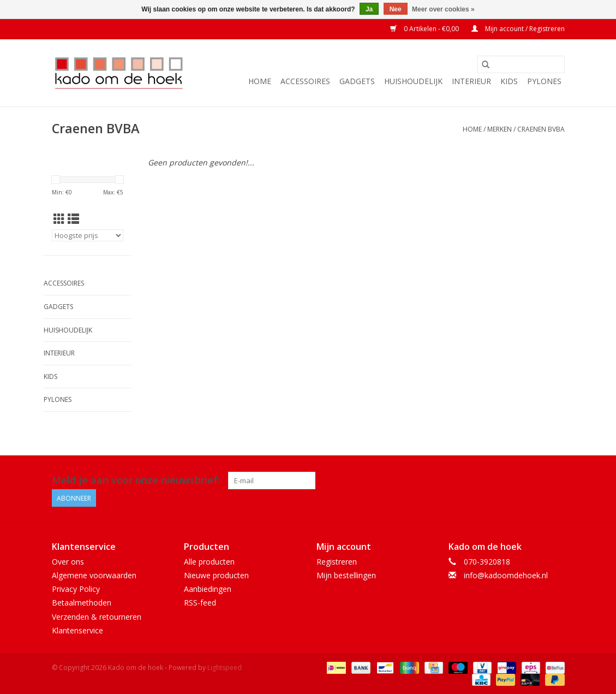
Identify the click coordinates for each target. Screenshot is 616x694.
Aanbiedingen (208, 589)
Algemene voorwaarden (94, 575)
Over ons (68, 562)
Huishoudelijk (413, 81)
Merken (500, 129)
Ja (369, 9)
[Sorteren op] (88, 235)
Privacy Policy (76, 589)
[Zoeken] (521, 64)
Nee (396, 9)
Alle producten (209, 562)
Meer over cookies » (443, 9)
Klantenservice (77, 630)
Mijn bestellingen (346, 575)
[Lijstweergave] (73, 219)
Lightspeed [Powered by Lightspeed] (225, 668)
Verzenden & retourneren (97, 617)
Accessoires (305, 81)
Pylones (544, 81)
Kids (509, 81)
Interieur (471, 81)
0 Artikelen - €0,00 (425, 29)
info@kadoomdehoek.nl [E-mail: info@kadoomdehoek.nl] (506, 575)
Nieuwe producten (216, 575)
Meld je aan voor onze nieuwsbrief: (136, 480)
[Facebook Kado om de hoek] (536, 481)
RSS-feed (200, 603)
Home (260, 81)
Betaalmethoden (82, 603)
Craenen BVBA (541, 129)
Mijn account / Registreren (518, 29)
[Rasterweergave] (59, 219)
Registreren (337, 562)
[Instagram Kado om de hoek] (555, 481)
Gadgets (357, 81)
